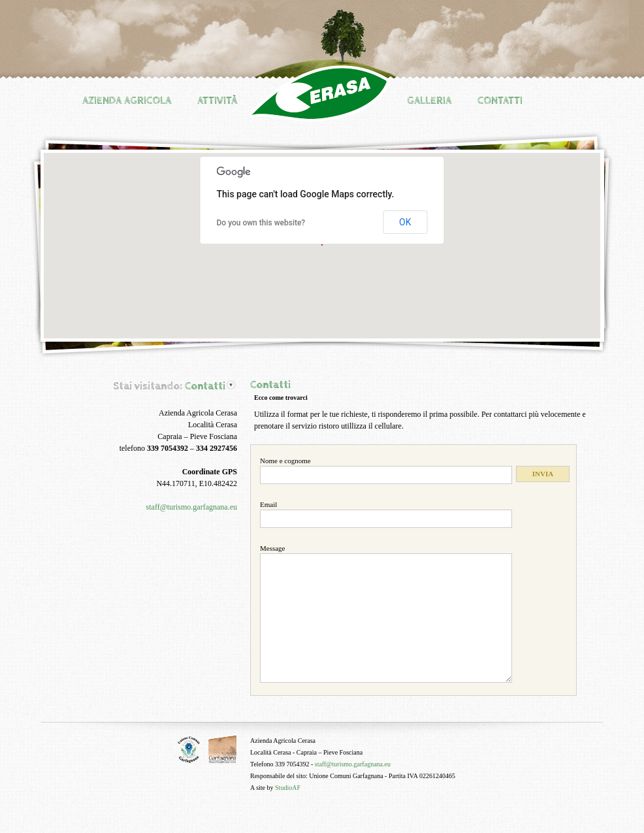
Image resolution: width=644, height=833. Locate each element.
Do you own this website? (261, 223)
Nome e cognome (285, 461)
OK (405, 222)
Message (273, 548)
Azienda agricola (127, 101)
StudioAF (288, 788)
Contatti (500, 101)
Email (268, 504)
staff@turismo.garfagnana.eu (192, 507)
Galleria (429, 101)
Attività (217, 101)
